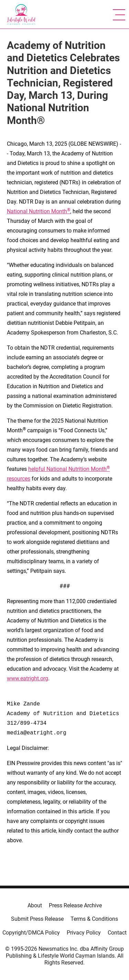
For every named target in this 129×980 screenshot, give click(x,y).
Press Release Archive (75, 905)
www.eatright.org (28, 678)
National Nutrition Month (39, 211)
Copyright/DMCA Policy (31, 933)
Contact (117, 933)
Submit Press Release (37, 919)
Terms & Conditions (94, 919)
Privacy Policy (84, 933)
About (35, 905)
